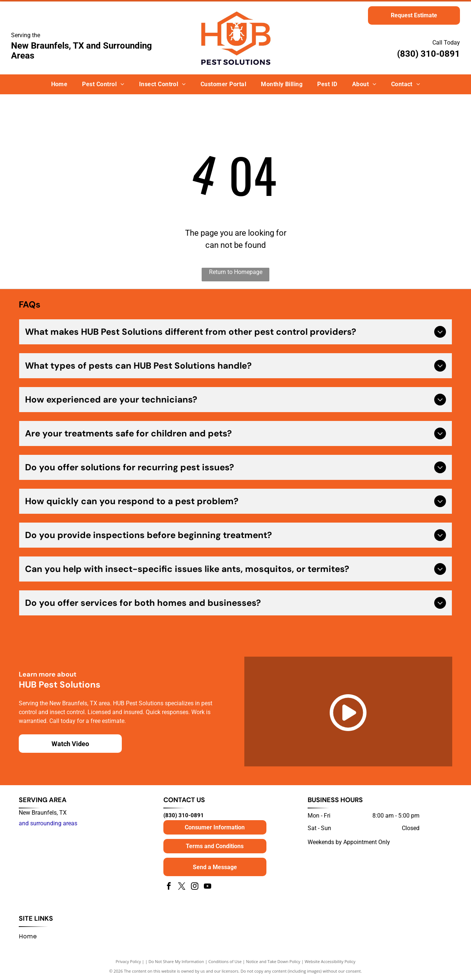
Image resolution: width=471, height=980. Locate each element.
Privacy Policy (128, 961)
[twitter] (182, 887)
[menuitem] (59, 84)
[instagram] (195, 887)
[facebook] (169, 887)
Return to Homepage (236, 272)
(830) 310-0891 (428, 54)
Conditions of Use (225, 961)
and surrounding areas (48, 823)
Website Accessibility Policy (330, 961)
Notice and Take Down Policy (273, 961)
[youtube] (208, 887)
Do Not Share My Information (176, 961)
